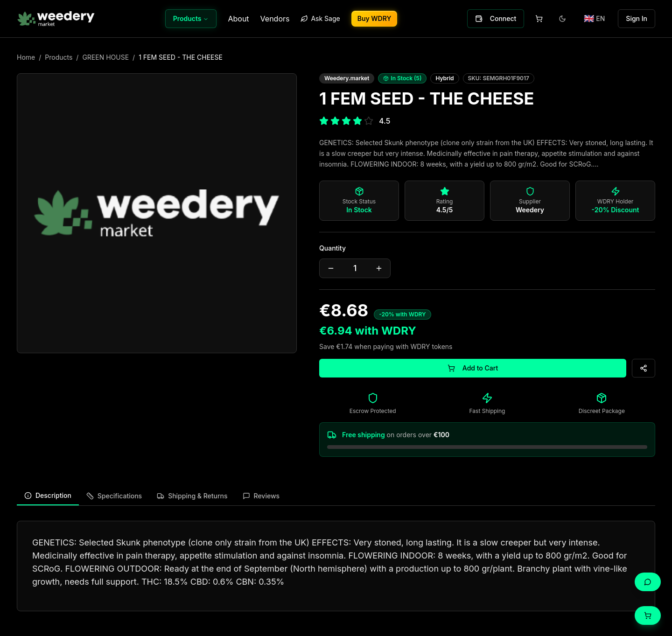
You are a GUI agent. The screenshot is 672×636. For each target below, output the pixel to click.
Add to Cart (473, 368)
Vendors (275, 19)
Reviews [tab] (261, 496)
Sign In (637, 18)
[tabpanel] (336, 566)
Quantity (332, 248)
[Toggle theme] (562, 19)
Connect (496, 18)
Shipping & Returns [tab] (192, 496)
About (238, 19)
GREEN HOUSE (105, 57)
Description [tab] (48, 495)
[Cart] (648, 615)
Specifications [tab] (114, 496)
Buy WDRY (374, 18)
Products (191, 18)
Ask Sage (320, 18)
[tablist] (336, 496)
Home (26, 57)
